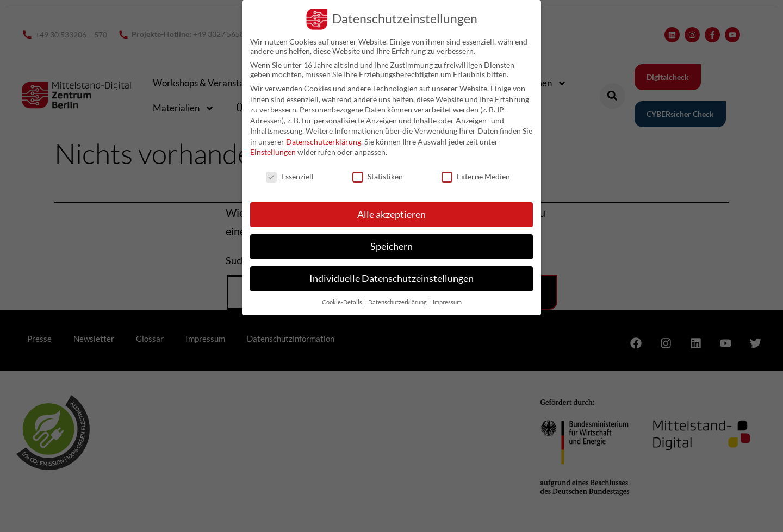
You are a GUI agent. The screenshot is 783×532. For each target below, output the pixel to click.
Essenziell (290, 176)
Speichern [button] (391, 246)
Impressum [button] (447, 302)
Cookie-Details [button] (343, 302)
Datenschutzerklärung (324, 142)
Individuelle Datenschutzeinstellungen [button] (391, 278)
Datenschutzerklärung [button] (398, 302)
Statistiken (378, 176)
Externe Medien (476, 176)
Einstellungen (273, 152)
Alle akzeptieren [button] (391, 214)
